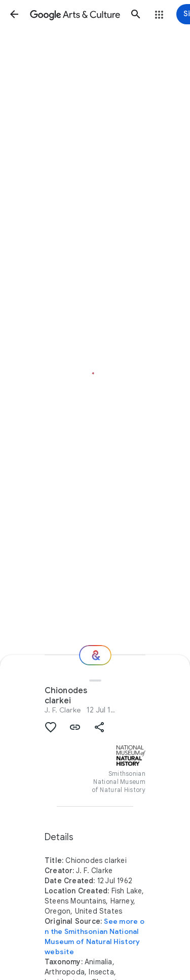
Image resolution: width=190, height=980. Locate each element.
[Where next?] (95, 655)
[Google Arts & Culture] (75, 14)
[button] (14, 14)
